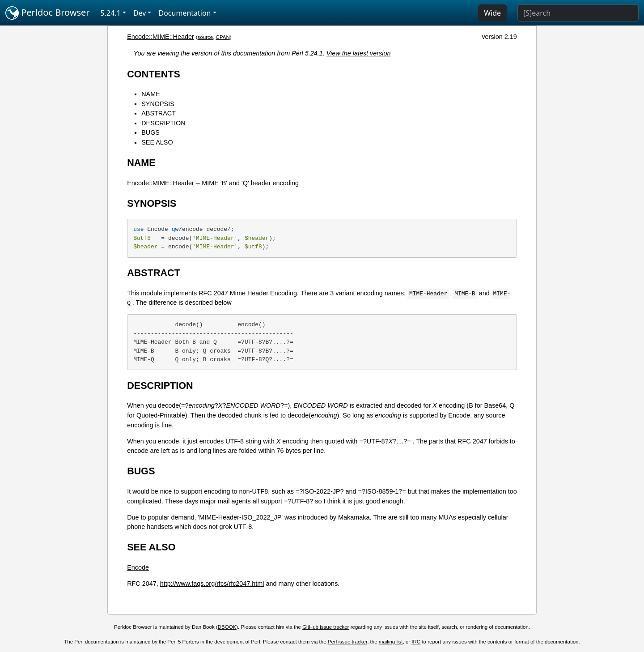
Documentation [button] (184, 13)
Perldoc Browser (48, 13)
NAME (151, 94)
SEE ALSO (157, 142)
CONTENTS (154, 74)
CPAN (223, 37)
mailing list (391, 642)
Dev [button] (140, 13)
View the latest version (359, 53)
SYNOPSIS (158, 104)
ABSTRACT (159, 113)
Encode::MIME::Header (161, 37)
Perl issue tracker (347, 642)
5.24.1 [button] (111, 13)
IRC (416, 642)
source (205, 37)
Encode (138, 567)
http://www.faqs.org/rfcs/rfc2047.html (212, 584)
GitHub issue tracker (326, 627)
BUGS (150, 132)
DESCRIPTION (163, 123)
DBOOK (227, 627)
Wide (492, 13)
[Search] (578, 13)
